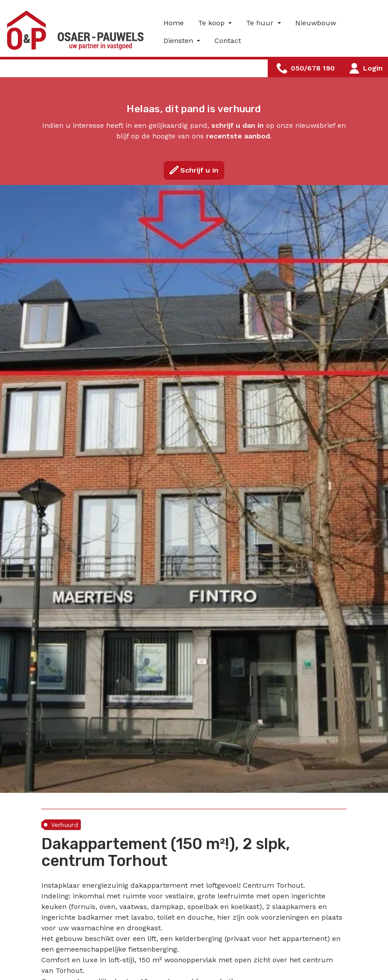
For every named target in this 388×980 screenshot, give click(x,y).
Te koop (212, 23)
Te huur (261, 23)
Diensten (179, 41)
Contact (228, 41)
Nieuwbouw (316, 23)
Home (174, 23)
